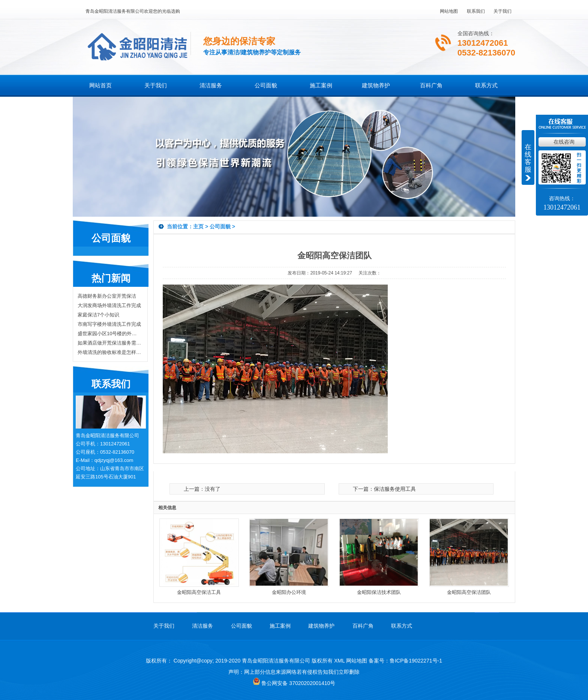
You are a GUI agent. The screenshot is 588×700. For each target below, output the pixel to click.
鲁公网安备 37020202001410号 (294, 683)
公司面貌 (266, 85)
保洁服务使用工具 (395, 489)
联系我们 (476, 11)
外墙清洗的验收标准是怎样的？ (109, 352)
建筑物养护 (376, 85)
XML (339, 661)
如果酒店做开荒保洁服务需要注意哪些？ (109, 343)
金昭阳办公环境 (289, 592)
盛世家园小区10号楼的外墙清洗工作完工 (109, 334)
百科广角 (431, 85)
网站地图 (449, 11)
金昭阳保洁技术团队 (379, 592)
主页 (198, 226)
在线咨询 (564, 142)
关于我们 (502, 11)
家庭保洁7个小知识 (98, 315)
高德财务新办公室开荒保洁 (107, 296)
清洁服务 (211, 85)
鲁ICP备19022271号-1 (416, 661)
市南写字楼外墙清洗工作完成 (109, 324)
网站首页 (100, 85)
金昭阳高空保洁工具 (199, 592)
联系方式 (486, 85)
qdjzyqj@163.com (114, 460)
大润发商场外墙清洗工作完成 (109, 305)
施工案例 (321, 85)
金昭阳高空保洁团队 (469, 592)
